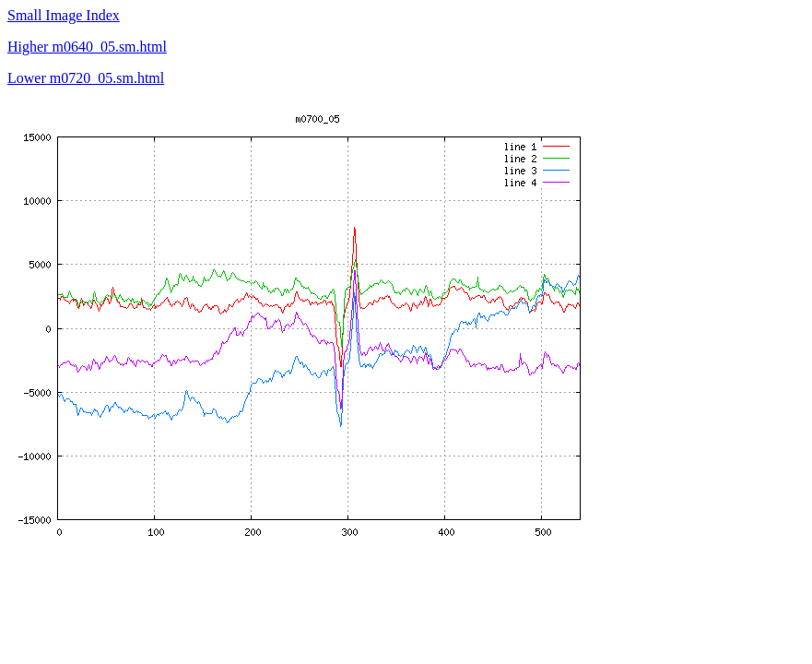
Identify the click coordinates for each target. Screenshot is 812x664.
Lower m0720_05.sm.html (86, 78)
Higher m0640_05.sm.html (87, 47)
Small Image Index (64, 15)
